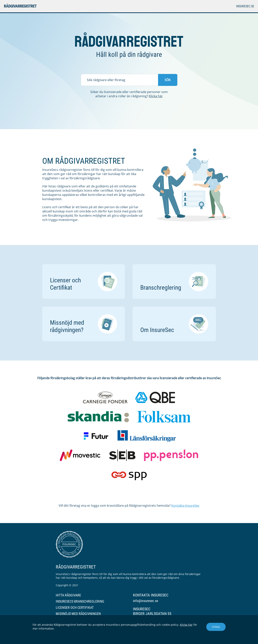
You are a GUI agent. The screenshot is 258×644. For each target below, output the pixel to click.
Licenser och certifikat (75, 608)
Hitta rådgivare (68, 595)
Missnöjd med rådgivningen (78, 614)
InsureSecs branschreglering (80, 601)
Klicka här (156, 96)
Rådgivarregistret (20, 6)
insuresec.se (245, 6)
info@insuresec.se (145, 601)
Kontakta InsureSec (185, 506)
